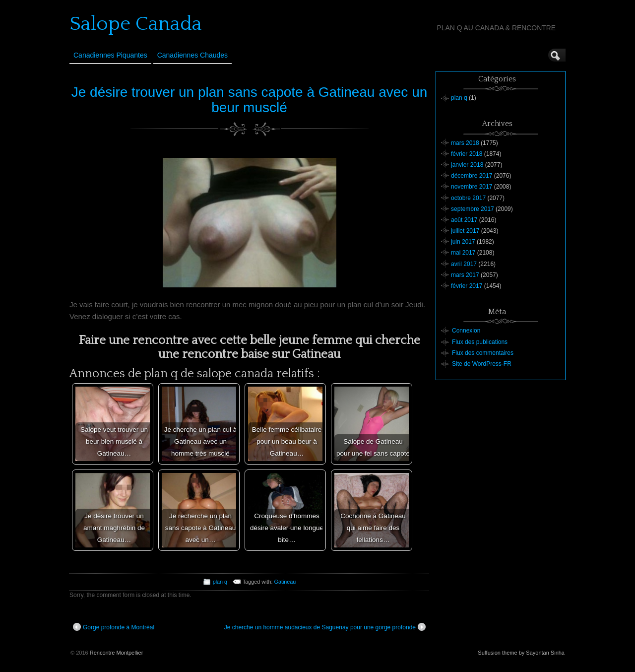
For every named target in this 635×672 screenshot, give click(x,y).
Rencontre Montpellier (117, 653)
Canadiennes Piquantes (110, 55)
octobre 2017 (468, 198)
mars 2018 (465, 143)
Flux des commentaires (483, 353)
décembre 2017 (472, 176)
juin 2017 (463, 242)
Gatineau (285, 582)
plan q (220, 582)
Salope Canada (136, 24)
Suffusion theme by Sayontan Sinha (521, 653)
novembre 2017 (472, 187)
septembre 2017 (473, 209)
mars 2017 (465, 275)
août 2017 (464, 220)
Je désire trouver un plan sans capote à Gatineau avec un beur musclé (250, 100)
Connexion (466, 331)
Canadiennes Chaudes (192, 55)
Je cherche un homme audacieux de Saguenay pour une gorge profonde (325, 627)
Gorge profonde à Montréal (114, 627)
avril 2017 (464, 264)
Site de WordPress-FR (482, 364)
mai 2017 (463, 253)
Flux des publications (480, 342)
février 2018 (467, 154)
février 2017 (467, 286)
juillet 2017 (465, 231)
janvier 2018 (467, 165)
